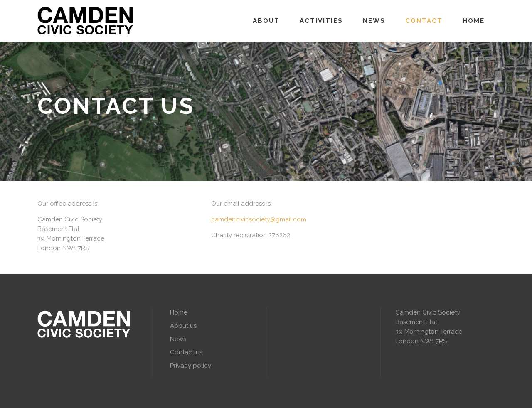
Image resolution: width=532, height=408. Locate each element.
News (178, 339)
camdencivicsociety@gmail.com (259, 219)
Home (179, 312)
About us (183, 326)
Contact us (186, 352)
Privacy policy (191, 366)
